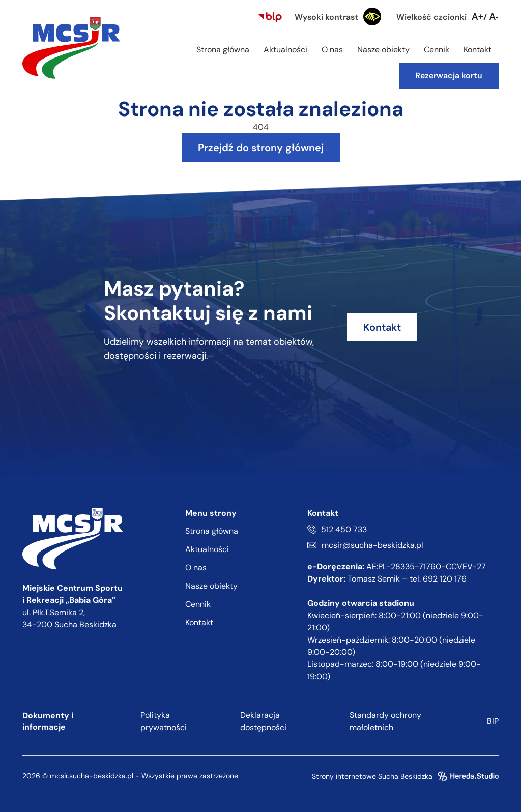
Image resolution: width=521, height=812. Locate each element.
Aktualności (285, 50)
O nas (332, 50)
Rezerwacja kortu (449, 76)
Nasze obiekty (383, 50)
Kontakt (477, 50)
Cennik (437, 50)
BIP (493, 721)
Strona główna (223, 50)
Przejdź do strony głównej (261, 148)
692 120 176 (445, 579)
